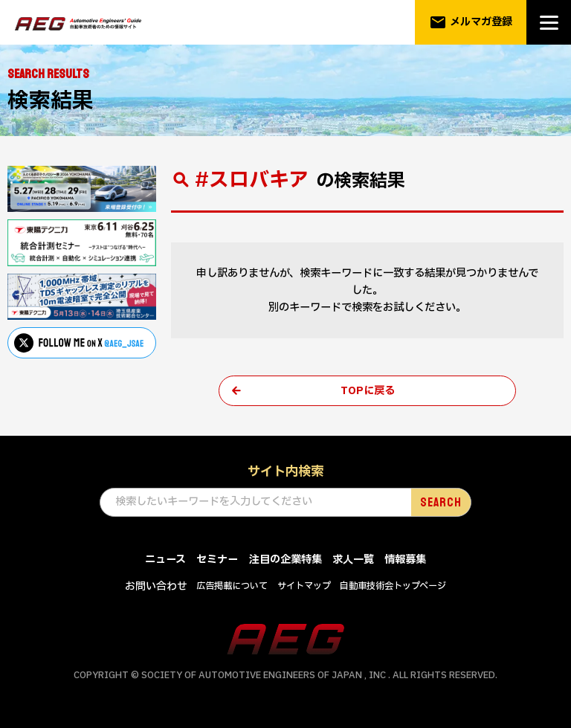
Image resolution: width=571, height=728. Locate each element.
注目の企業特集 (285, 560)
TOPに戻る (368, 391)
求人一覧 (353, 560)
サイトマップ (304, 587)
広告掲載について (232, 587)
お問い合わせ (156, 587)
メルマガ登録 (471, 22)
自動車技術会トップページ (393, 587)
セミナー (217, 560)
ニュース (165, 560)
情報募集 (405, 560)
